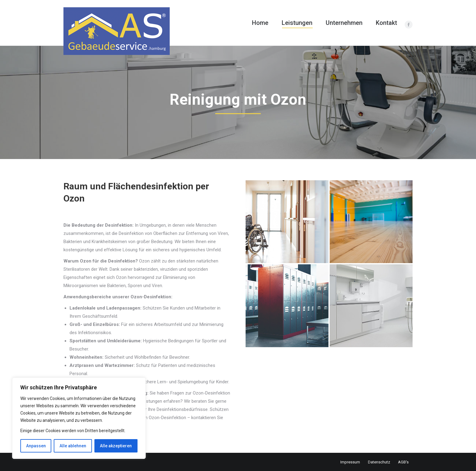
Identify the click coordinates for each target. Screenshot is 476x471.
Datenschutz (379, 462)
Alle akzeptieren (116, 446)
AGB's (403, 462)
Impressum (350, 462)
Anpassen (36, 446)
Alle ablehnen (73, 446)
